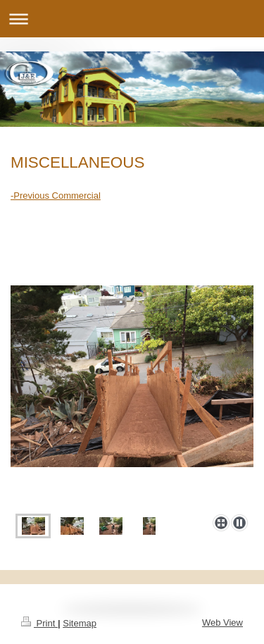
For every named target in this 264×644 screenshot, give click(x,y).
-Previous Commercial (56, 196)
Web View (222, 623)
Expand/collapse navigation (132, 19)
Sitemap (80, 623)
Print (39, 623)
